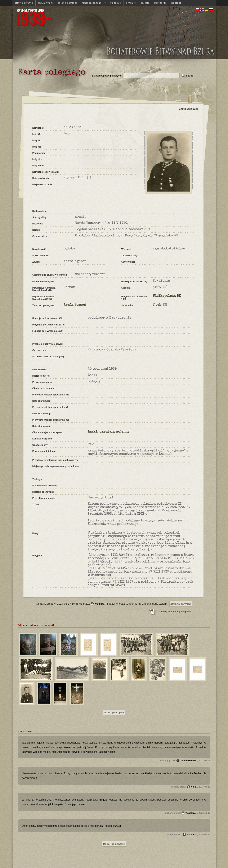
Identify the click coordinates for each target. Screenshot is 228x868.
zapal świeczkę (189, 109)
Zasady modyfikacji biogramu (175, 611)
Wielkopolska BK (167, 296)
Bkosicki (192, 834)
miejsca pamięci (93, 3)
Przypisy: (38, 556)
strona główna (24, 3)
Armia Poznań (75, 305)
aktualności (45, 3)
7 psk (157, 305)
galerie (145, 3)
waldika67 (100, 604)
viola (194, 787)
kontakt (176, 3)
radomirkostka (188, 760)
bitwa (130, 3)
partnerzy (160, 3)
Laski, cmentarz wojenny (109, 432)
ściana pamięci (67, 3)
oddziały (116, 3)
